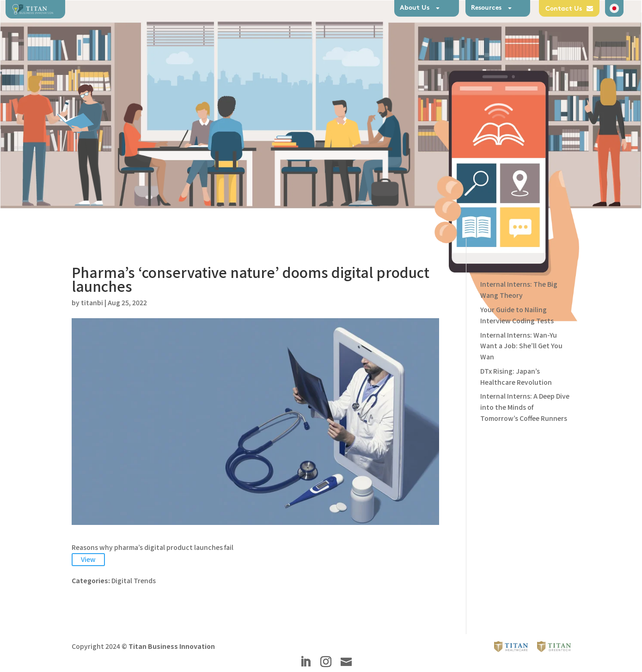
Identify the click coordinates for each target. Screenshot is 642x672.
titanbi (92, 302)
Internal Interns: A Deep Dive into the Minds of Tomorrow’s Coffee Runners (525, 407)
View (88, 559)
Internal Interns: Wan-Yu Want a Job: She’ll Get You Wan (521, 346)
